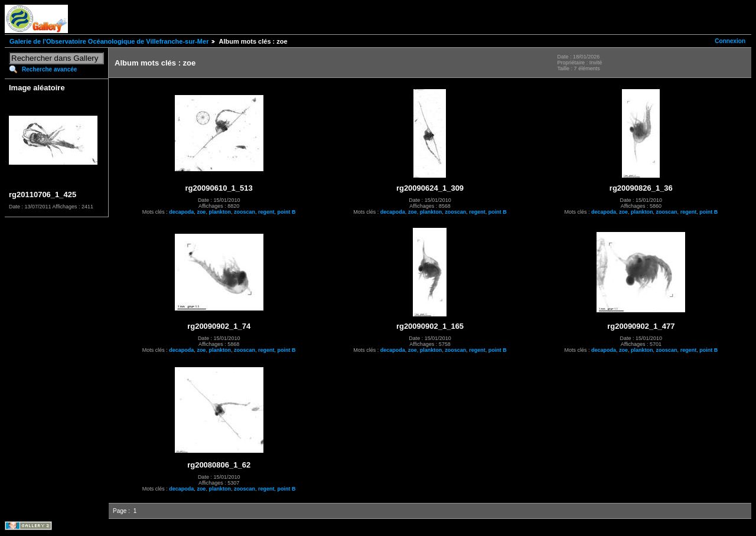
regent (266, 212)
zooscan (245, 212)
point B (286, 212)
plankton (220, 212)
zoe (201, 212)
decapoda (181, 212)
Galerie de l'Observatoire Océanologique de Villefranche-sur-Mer (109, 41)
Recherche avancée (49, 69)
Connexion (730, 41)
